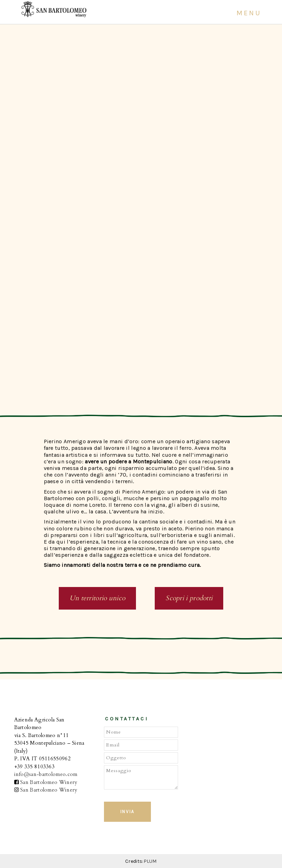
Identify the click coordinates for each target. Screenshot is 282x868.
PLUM (150, 861)
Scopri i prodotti (189, 598)
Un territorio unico (98, 598)
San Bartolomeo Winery (49, 782)
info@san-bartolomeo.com (46, 774)
